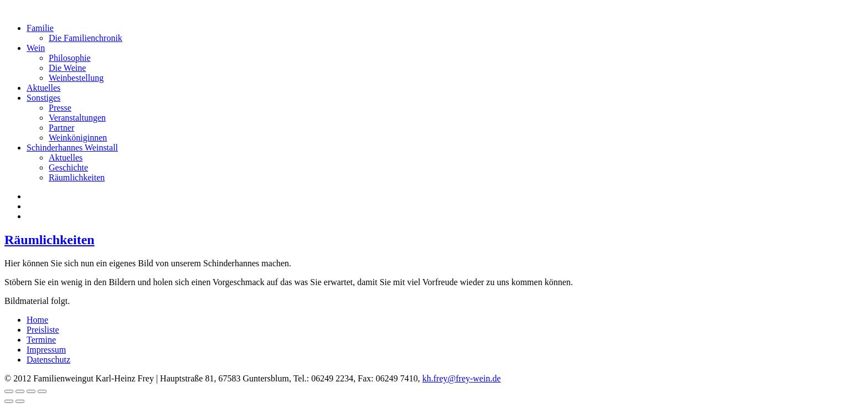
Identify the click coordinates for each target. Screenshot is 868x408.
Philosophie (70, 58)
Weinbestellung (76, 78)
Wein (36, 48)
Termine (41, 340)
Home (37, 320)
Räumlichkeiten (77, 177)
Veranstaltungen (77, 118)
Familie (40, 28)
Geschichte (68, 167)
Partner (61, 128)
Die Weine (67, 68)
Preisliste (43, 330)
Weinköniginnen (78, 138)
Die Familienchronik (86, 38)
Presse (60, 108)
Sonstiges (43, 98)
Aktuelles (43, 88)
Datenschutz (48, 360)
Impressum (46, 350)
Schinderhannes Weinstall (72, 148)
